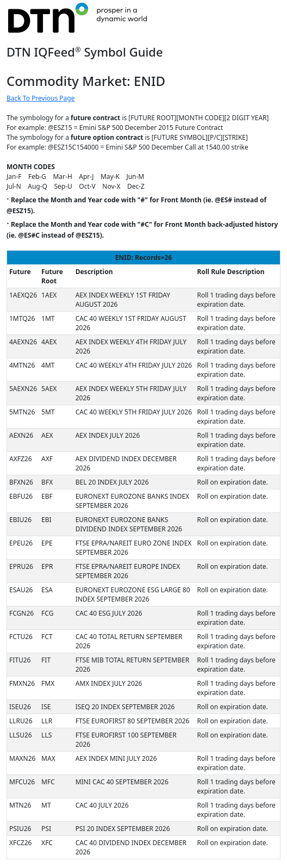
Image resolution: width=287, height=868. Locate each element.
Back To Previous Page (40, 98)
